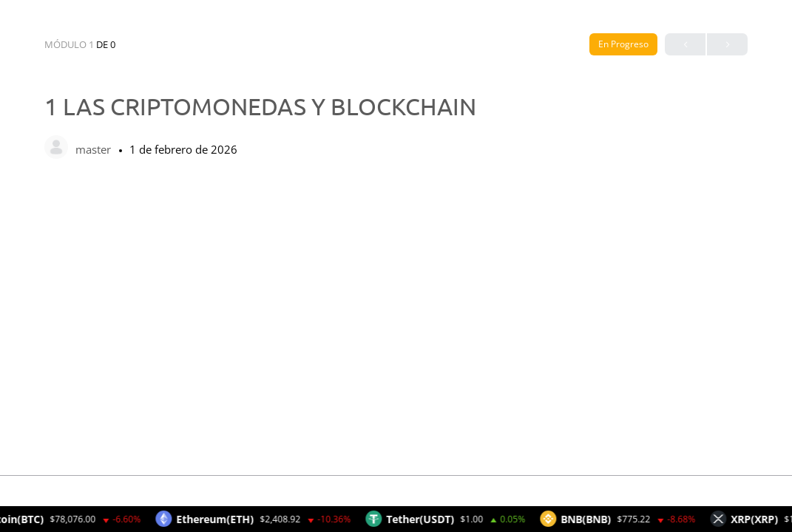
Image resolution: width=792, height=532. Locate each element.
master (95, 149)
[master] (56, 149)
